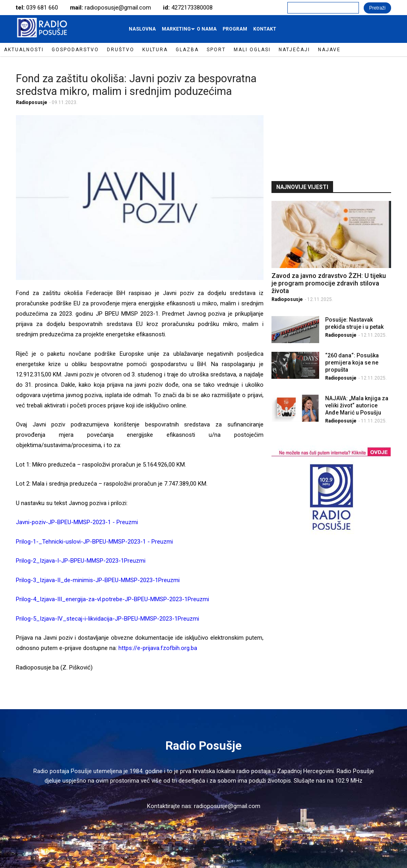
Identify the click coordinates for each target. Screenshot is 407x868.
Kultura (155, 50)
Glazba (187, 50)
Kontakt (265, 29)
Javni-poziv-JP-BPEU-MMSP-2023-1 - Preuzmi (77, 522)
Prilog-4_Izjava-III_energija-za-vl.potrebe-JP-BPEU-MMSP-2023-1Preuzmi (112, 599)
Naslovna (142, 29)
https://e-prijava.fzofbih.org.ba (158, 648)
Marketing (177, 31)
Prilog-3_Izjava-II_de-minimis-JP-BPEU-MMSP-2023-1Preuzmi (98, 580)
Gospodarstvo (75, 50)
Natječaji (294, 50)
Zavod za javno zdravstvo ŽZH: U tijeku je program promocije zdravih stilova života (329, 283)
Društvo (121, 50)
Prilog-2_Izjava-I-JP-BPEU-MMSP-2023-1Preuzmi (81, 561)
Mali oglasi (252, 50)
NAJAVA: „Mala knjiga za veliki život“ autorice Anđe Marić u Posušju (357, 405)
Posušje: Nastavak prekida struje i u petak (354, 323)
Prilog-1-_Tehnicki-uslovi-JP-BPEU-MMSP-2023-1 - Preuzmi (94, 542)
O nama (207, 29)
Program (235, 29)
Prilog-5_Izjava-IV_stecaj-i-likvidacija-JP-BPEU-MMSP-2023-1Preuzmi (108, 619)
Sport (216, 50)
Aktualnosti (24, 50)
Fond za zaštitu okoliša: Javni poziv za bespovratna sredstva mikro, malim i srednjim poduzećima (136, 85)
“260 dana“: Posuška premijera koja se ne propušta (352, 363)
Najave (329, 50)
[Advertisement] (331, 118)
